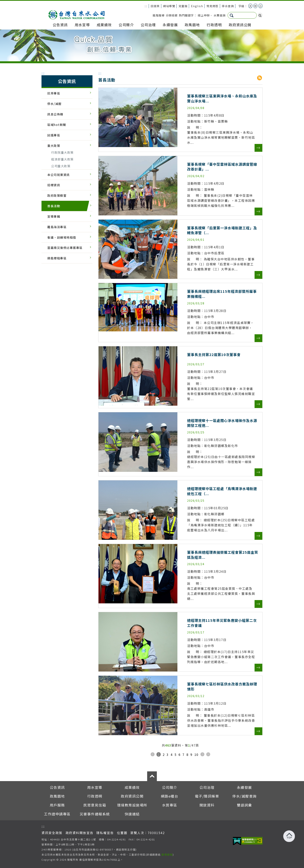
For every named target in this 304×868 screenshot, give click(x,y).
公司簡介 (126, 25)
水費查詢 (220, 15)
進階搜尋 (159, 15)
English (197, 6)
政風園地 (192, 25)
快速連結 (132, 814)
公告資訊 (60, 25)
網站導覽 (169, 6)
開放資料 (207, 805)
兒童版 (183, 6)
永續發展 (170, 25)
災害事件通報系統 (95, 814)
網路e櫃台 (170, 796)
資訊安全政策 (52, 833)
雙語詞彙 (244, 805)
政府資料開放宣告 (79, 833)
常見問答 (212, 6)
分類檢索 (172, 15)
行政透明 (214, 25)
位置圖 (122, 833)
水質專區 (170, 805)
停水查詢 (228, 6)
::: (146, 6)
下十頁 (208, 755)
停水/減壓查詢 (244, 796)
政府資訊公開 (240, 25)
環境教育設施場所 (132, 805)
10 (196, 755)
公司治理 (148, 25)
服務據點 (167, 855)
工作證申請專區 (57, 814)
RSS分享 (260, 78)
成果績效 (104, 25)
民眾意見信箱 (95, 805)
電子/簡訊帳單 (207, 796)
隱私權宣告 (105, 833)
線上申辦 (204, 15)
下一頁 (202, 755)
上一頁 (153, 755)
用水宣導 (82, 25)
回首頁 (155, 6)
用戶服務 (57, 805)
